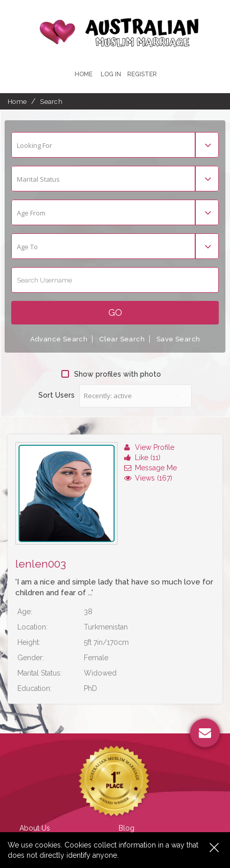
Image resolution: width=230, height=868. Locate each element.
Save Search (178, 339)
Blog (126, 828)
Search (51, 102)
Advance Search (59, 339)
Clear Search (122, 339)
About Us (35, 828)
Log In (111, 74)
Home (84, 74)
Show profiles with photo (111, 374)
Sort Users (56, 395)
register (142, 74)
